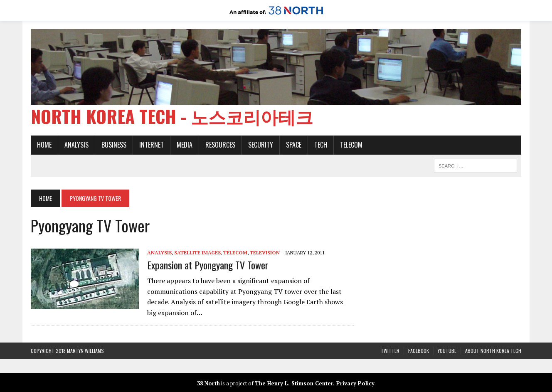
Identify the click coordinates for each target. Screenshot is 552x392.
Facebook (419, 351)
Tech (321, 145)
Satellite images (197, 253)
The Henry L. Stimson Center (294, 383)
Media (185, 145)
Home (44, 145)
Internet (152, 145)
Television (265, 253)
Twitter (390, 351)
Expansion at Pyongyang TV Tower (208, 265)
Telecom (351, 145)
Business (114, 145)
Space (294, 145)
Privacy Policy (355, 383)
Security (261, 145)
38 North (208, 383)
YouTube (447, 351)
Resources (220, 145)
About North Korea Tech (493, 351)
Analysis (76, 145)
